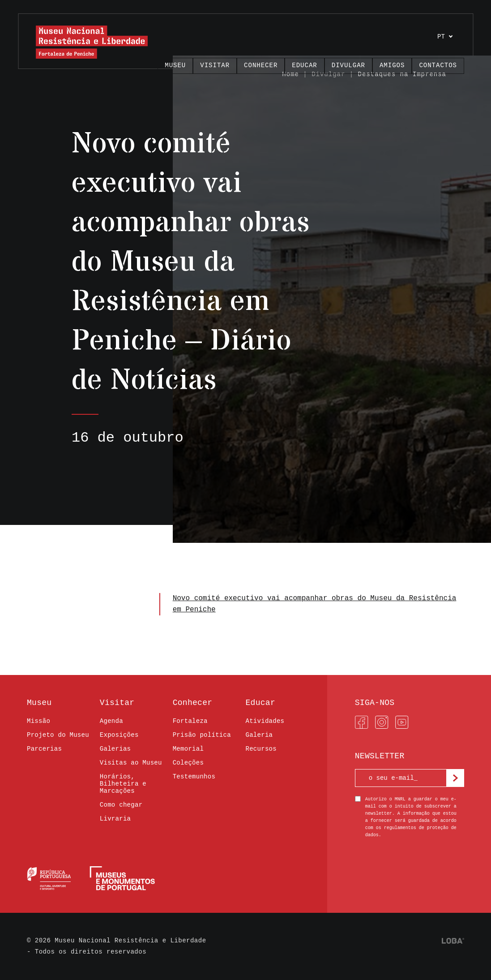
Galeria (259, 735)
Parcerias (44, 749)
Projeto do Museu (58, 735)
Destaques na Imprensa (402, 74)
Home (290, 74)
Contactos (438, 65)
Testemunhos (194, 777)
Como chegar (121, 805)
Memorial (188, 749)
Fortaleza (190, 721)
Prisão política (202, 735)
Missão (38, 721)
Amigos (392, 65)
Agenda (111, 721)
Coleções (188, 763)
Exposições (119, 735)
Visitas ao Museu (131, 763)
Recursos (261, 749)
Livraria (115, 819)
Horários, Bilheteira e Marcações (123, 784)
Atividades (265, 721)
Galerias (115, 749)
